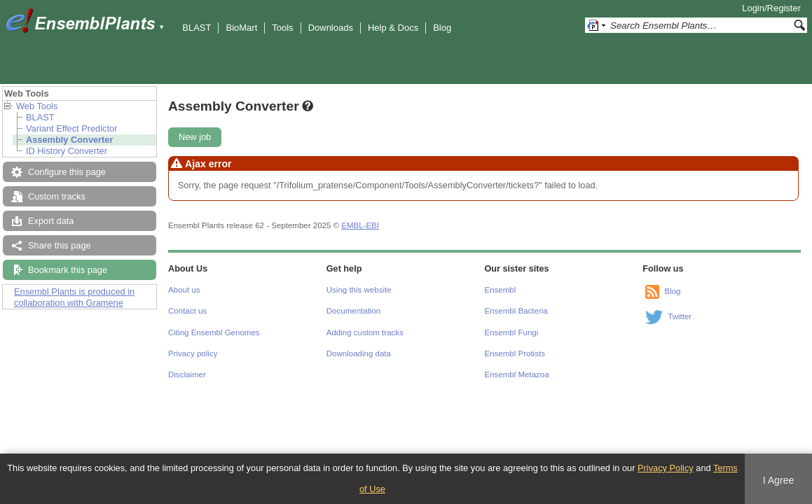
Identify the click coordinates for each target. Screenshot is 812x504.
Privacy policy (193, 353)
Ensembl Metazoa (517, 374)
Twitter (680, 316)
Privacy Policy (666, 468)
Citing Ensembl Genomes (214, 332)
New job (195, 137)
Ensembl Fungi (512, 332)
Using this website (359, 290)
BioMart (241, 28)
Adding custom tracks (365, 332)
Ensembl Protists (515, 353)
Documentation (353, 311)
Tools (282, 28)
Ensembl (501, 290)
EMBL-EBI (360, 225)
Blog (442, 28)
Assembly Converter (69, 140)
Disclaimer (187, 374)
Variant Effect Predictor (71, 128)
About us (184, 290)
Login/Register (771, 8)
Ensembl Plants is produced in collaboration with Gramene (74, 297)
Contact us (187, 311)
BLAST (197, 28)
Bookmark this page (68, 270)
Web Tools (37, 106)
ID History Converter (67, 151)
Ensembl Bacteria (516, 311)
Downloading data (359, 353)
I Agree (779, 480)
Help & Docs (393, 28)
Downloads (331, 28)
